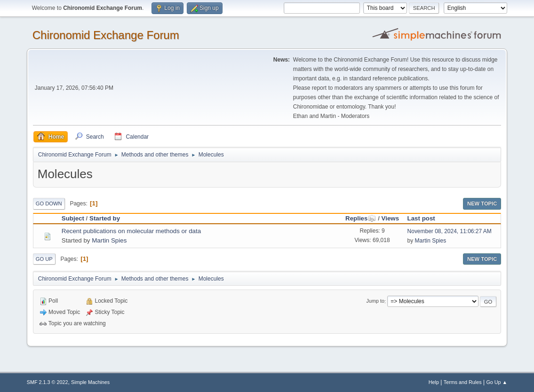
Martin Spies (109, 240)
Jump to (375, 301)
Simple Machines (90, 382)
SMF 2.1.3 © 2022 (48, 382)
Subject (73, 218)
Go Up (44, 259)
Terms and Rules (463, 382)
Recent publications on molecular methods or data (131, 231)
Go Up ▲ (497, 382)
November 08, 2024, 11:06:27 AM (450, 231)
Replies (361, 218)
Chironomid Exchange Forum (106, 35)
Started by (105, 218)
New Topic (482, 204)
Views (391, 218)
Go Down (49, 204)
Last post (421, 218)
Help (434, 382)
